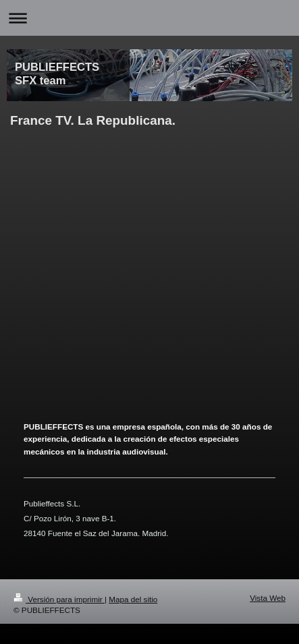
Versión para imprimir (59, 599)
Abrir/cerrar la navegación (149, 18)
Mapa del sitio (133, 599)
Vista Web (268, 598)
